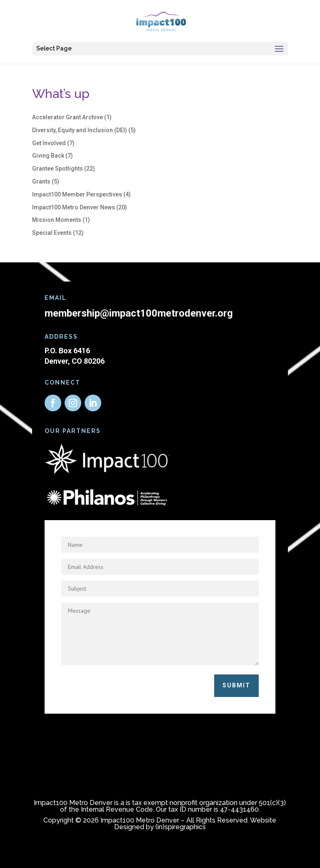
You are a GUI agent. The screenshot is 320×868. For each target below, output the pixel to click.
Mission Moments (57, 220)
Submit (236, 685)
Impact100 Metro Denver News (74, 207)
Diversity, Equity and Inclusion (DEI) (80, 130)
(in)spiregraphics (181, 827)
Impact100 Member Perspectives (77, 194)
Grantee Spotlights (57, 169)
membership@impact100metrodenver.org (139, 313)
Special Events (52, 233)
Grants (41, 181)
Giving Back (48, 156)
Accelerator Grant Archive (67, 117)
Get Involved (49, 143)
